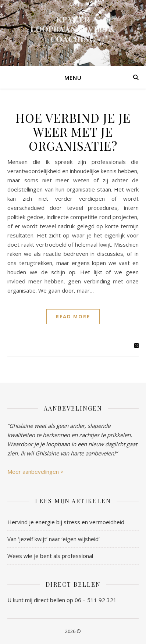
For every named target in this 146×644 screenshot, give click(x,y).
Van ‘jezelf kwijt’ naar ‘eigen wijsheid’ (54, 539)
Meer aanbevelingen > (35, 472)
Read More (73, 316)
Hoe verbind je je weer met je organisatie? (73, 132)
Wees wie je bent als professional (50, 556)
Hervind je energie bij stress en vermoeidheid (66, 522)
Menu (73, 78)
